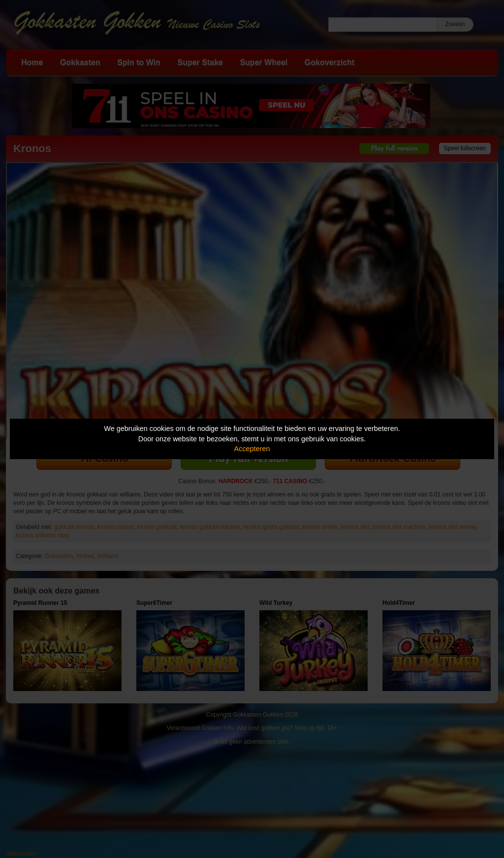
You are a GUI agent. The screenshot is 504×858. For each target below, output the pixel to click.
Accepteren (252, 449)
